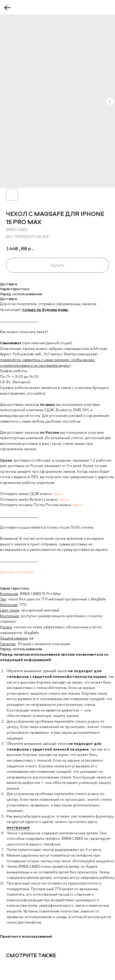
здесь (58, 494)
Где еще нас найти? (17, 572)
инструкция (18, 827)
